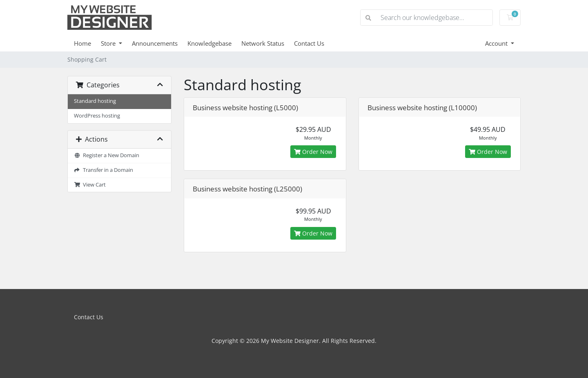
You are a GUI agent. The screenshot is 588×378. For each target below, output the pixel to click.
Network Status (263, 43)
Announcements (155, 43)
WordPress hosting (97, 116)
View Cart (90, 185)
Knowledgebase (209, 43)
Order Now (313, 152)
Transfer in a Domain (104, 170)
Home (82, 43)
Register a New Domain (107, 155)
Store (109, 43)
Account (497, 43)
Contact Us (309, 43)
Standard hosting (95, 101)
